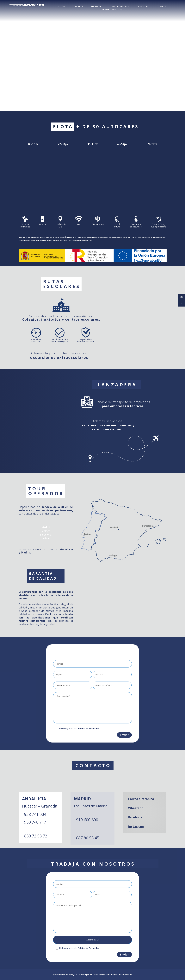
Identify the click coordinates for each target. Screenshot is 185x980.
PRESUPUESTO (143, 6)
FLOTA (62, 6)
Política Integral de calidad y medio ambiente (46, 606)
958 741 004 (35, 814)
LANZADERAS (96, 6)
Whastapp (136, 808)
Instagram (136, 826)
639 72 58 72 (36, 836)
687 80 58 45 (88, 838)
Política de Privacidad (122, 975)
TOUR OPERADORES (119, 6)
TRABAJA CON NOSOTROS (113, 9)
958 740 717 (35, 822)
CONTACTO (162, 6)
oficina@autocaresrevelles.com (94, 975)
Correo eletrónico (141, 799)
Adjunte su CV (93, 940)
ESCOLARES (77, 6)
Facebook (135, 817)
